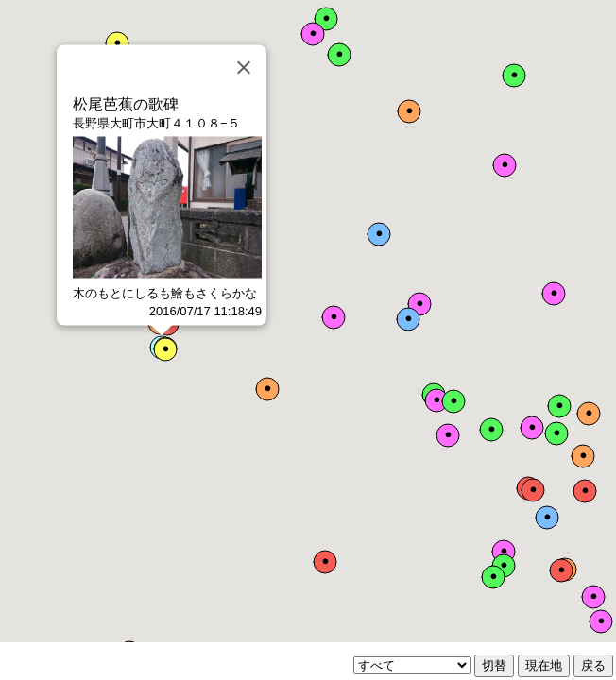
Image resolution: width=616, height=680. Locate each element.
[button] (533, 490)
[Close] (244, 68)
